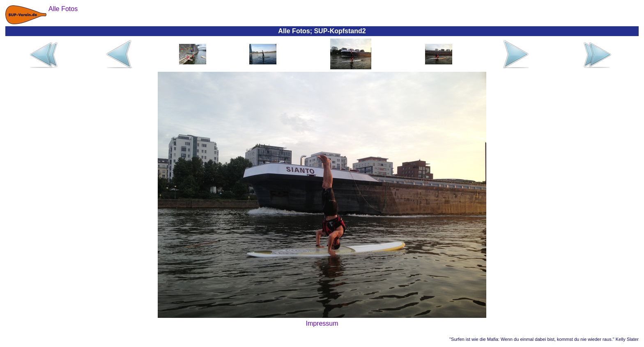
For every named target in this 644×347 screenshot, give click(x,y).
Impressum (322, 323)
